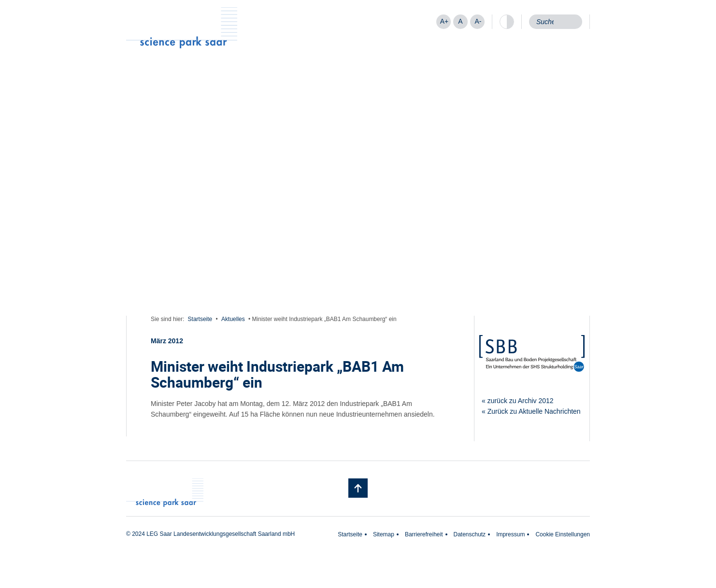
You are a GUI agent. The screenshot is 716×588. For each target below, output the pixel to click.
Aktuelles (233, 319)
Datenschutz (470, 534)
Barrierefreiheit (424, 534)
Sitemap (384, 534)
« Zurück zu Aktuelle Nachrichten (531, 411)
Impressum (510, 534)
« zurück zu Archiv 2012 (518, 401)
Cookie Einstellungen (563, 534)
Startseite (200, 319)
